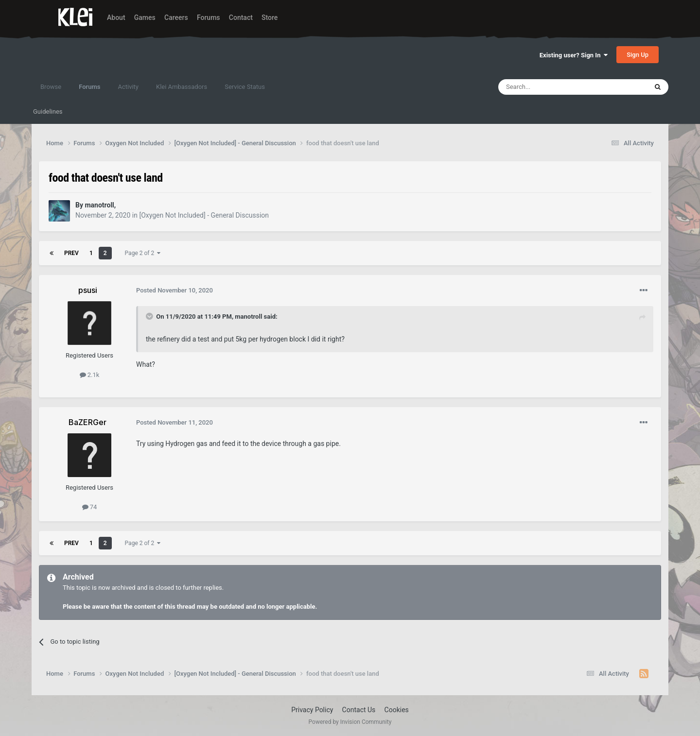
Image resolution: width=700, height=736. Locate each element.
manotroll (248, 317)
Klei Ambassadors (182, 87)
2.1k (90, 375)
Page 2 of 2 (143, 253)
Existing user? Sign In (574, 55)
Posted (175, 290)
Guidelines (48, 111)
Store (270, 17)
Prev (71, 253)
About (116, 17)
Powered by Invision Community (350, 722)
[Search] (550, 87)
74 (90, 507)
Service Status (245, 87)
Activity (128, 87)
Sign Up (638, 55)
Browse (51, 87)
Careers (176, 17)
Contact (241, 17)
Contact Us (359, 710)
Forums (209, 17)
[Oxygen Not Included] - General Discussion (204, 215)
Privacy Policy (312, 710)
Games (145, 17)
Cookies (397, 710)
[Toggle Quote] (150, 316)
